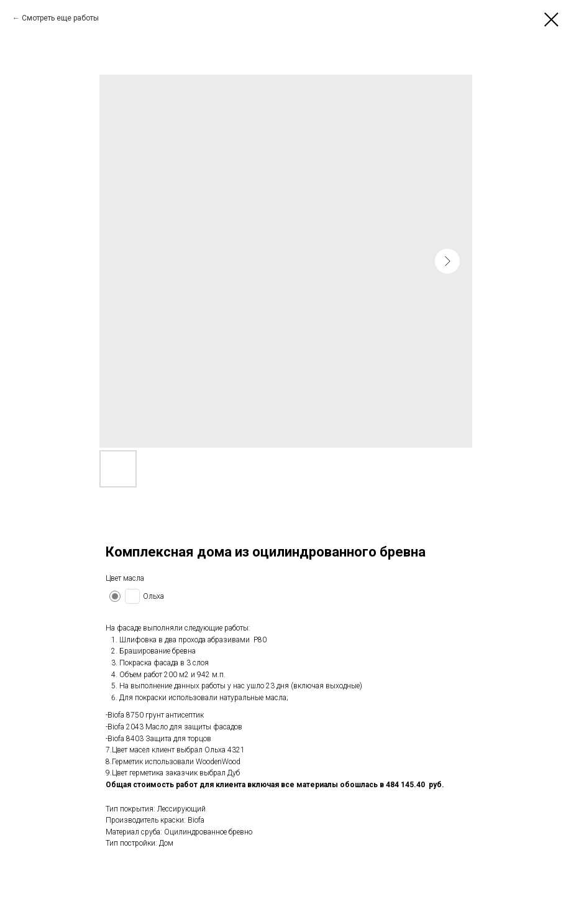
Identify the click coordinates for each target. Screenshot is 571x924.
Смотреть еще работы (60, 18)
